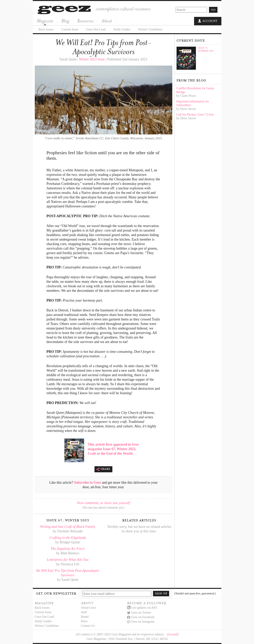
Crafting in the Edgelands (68, 538)
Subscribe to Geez (87, 483)
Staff (84, 612)
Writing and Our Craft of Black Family (68, 527)
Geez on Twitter (139, 613)
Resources (85, 21)
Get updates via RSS (142, 608)
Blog (65, 21)
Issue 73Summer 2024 (206, 49)
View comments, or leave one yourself (104, 503)
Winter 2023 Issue (92, 59)
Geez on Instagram (141, 622)
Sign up (161, 593)
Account (208, 21)
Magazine (45, 21)
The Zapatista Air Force (68, 549)
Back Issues (46, 29)
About (107, 21)
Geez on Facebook (141, 617)
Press (84, 621)
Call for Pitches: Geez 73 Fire (195, 114)
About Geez (88, 608)
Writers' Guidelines (150, 29)
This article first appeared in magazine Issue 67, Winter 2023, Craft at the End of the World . (113, 449)
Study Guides (122, 29)
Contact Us (88, 626)
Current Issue (70, 29)
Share (103, 469)
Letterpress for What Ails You (68, 560)
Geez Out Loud (96, 29)
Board (85, 617)
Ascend (173, 634)
